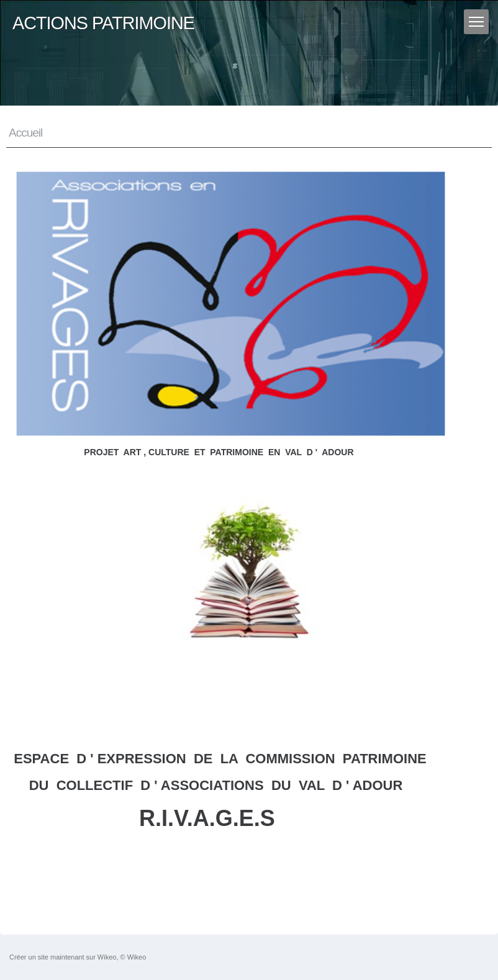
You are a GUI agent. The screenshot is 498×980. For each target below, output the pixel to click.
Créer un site (29, 957)
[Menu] (476, 22)
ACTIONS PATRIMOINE (103, 23)
